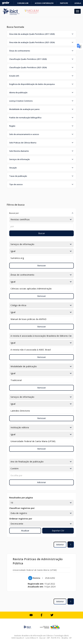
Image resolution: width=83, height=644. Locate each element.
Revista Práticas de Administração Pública (38, 561)
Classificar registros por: (22, 508)
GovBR (6, 3)
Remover (42, 266)
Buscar (42, 233)
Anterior (60, 545)
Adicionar (41, 482)
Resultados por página (21, 498)
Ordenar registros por (21, 519)
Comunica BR (23, 3)
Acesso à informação (44, 3)
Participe (64, 3)
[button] (41, 34)
